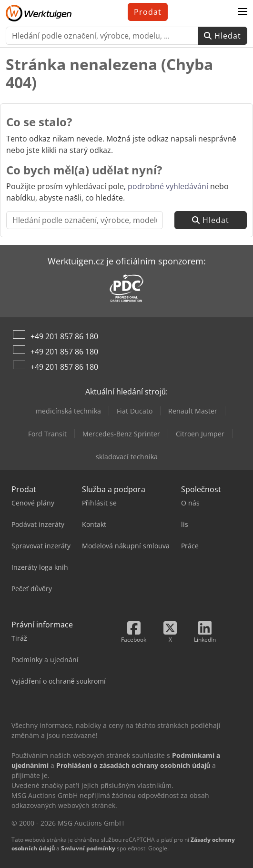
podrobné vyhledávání (168, 186)
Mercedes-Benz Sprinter (121, 434)
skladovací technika (127, 457)
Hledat (223, 36)
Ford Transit (47, 434)
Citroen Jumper (200, 434)
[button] (243, 12)
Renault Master (193, 411)
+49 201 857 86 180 (64, 336)
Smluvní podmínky (88, 848)
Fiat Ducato (135, 411)
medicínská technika (68, 411)
